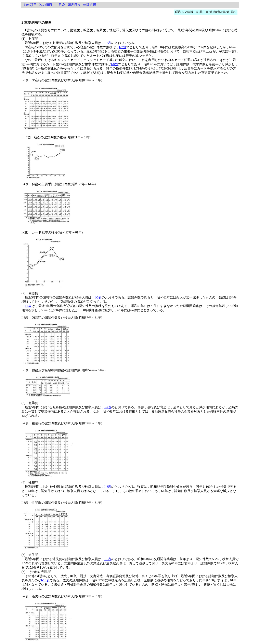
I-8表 (108, 487)
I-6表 (28, 306)
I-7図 (123, 47)
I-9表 (108, 559)
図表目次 (74, 5)
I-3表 (108, 43)
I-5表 (98, 297)
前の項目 (30, 5)
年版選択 (90, 5)
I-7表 (108, 407)
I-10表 (45, 580)
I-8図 (114, 64)
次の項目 (46, 5)
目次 (62, 5)
